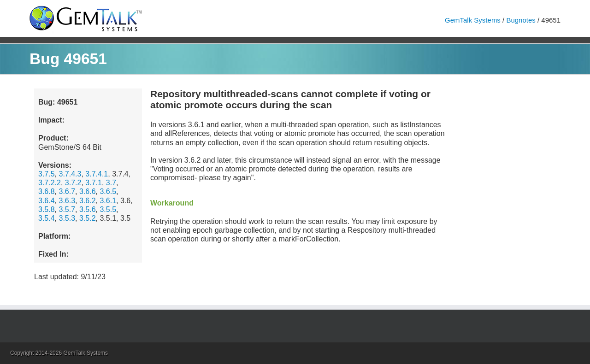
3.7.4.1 (97, 174)
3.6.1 (108, 201)
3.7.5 (47, 174)
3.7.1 (94, 183)
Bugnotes (521, 20)
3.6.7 (67, 191)
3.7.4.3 (70, 174)
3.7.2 (73, 183)
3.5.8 (47, 209)
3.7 (111, 183)
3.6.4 (47, 201)
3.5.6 (88, 209)
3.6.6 (88, 191)
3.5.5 (108, 209)
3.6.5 (108, 191)
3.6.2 (88, 201)
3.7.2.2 (50, 183)
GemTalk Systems (473, 20)
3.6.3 (67, 201)
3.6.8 (47, 191)
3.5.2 (88, 218)
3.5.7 (67, 209)
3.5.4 (47, 218)
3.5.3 (67, 218)
